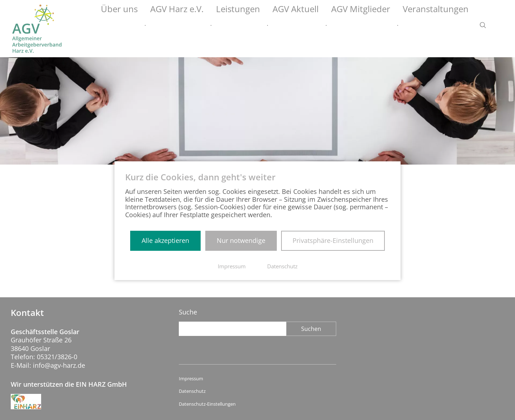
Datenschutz (192, 391)
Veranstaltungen (444, 25)
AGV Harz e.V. (236, 25)
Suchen (311, 329)
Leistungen (286, 25)
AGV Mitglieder (384, 25)
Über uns (190, 25)
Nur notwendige (241, 240)
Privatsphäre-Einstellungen (333, 240)
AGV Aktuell (332, 25)
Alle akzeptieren (165, 240)
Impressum (191, 379)
